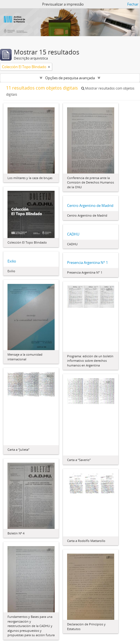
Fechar (133, 4)
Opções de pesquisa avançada (70, 78)
